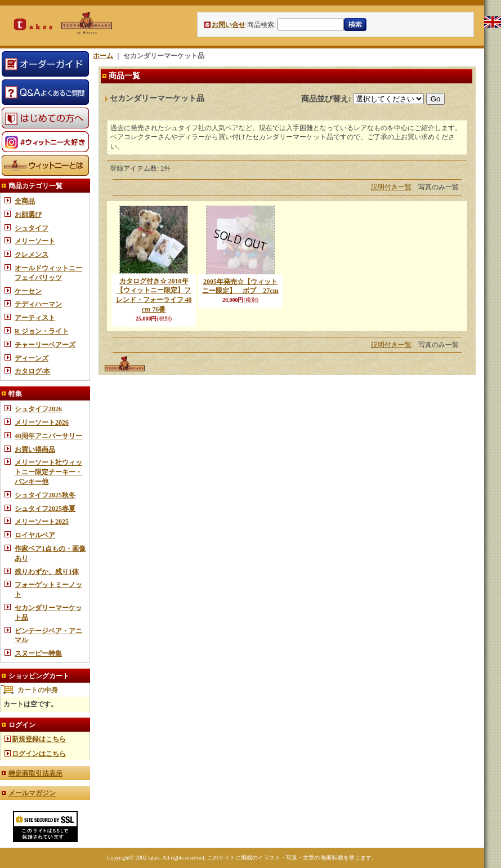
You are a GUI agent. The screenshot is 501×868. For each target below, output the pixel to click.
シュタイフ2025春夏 (45, 509)
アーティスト (35, 318)
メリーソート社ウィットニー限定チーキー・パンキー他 (48, 472)
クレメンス (32, 255)
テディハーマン (38, 304)
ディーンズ (32, 358)
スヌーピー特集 (38, 653)
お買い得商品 (35, 449)
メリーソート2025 (42, 522)
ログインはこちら (39, 754)
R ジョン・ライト (42, 331)
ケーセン (28, 291)
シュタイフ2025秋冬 (45, 495)
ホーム (103, 56)
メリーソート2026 (42, 422)
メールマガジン (32, 793)
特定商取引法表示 (35, 773)
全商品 (25, 201)
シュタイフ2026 (38, 409)
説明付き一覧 (391, 187)
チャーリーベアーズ (45, 345)
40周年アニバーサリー (48, 436)
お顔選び (28, 215)
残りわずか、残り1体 (47, 572)
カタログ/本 (32, 371)
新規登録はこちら (39, 739)
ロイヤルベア (35, 535)
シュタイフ (32, 228)
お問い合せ (229, 25)
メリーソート (35, 241)
